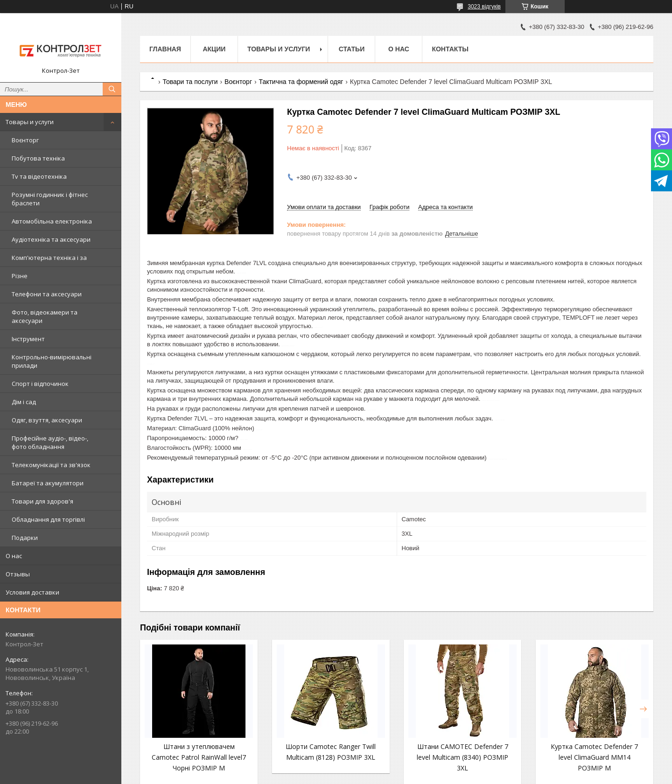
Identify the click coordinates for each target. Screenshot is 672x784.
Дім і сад (24, 402)
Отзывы (18, 574)
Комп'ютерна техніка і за (49, 258)
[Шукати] (112, 89)
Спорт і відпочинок (40, 384)
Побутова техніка (38, 158)
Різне (20, 276)
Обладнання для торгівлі (48, 519)
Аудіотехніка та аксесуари (51, 239)
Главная (165, 49)
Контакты (450, 49)
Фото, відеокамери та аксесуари (45, 316)
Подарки (25, 538)
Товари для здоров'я (42, 501)
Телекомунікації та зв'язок (51, 465)
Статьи (352, 49)
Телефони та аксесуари (47, 294)
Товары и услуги (30, 122)
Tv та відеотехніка (39, 176)
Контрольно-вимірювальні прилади (52, 361)
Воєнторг (25, 140)
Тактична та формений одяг (301, 82)
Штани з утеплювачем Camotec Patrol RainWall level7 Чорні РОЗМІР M (199, 757)
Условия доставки (32, 592)
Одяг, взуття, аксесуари (47, 420)
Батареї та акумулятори (48, 483)
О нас (14, 556)
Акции (214, 49)
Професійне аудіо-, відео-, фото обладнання (50, 442)
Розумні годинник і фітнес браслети (50, 199)
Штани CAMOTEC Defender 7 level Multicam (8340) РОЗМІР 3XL (462, 757)
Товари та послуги (190, 82)
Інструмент (28, 339)
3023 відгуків (484, 7)
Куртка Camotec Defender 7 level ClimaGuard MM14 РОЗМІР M (594, 757)
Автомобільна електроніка (52, 221)
